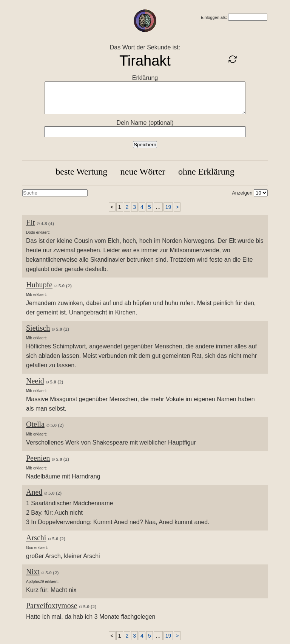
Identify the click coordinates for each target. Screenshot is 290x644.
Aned (34, 492)
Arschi (36, 538)
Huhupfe (39, 285)
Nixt (33, 572)
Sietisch (38, 328)
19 (168, 207)
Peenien (38, 458)
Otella (35, 424)
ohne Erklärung (206, 172)
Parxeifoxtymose (52, 606)
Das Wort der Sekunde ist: (145, 47)
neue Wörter (143, 172)
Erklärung (145, 78)
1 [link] (120, 207)
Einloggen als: (214, 17)
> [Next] (177, 207)
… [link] (158, 207)
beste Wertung (81, 172)
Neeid (35, 381)
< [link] (112, 207)
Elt (30, 222)
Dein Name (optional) (145, 123)
